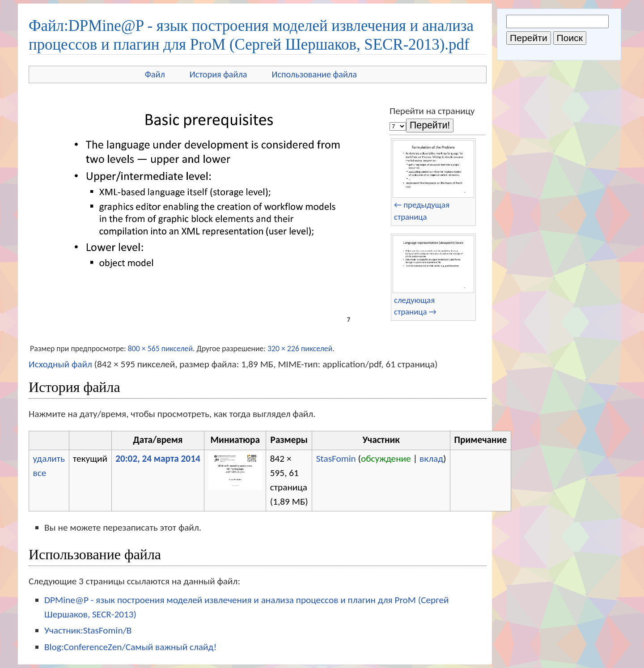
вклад (431, 459)
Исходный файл (60, 364)
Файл (155, 74)
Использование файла (314, 74)
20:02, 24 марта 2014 (158, 459)
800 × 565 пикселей (160, 349)
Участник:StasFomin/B (88, 630)
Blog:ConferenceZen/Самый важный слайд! (130, 647)
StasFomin (336, 459)
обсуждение (386, 459)
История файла (218, 74)
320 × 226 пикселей (300, 349)
